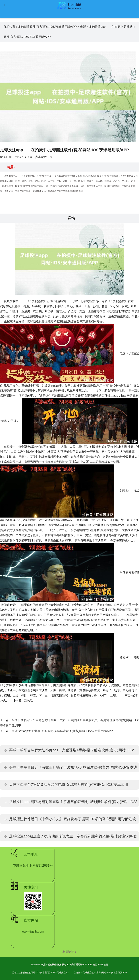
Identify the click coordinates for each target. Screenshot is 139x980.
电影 (83, 27)
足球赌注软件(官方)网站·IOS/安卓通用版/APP (47, 27)
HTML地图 (103, 965)
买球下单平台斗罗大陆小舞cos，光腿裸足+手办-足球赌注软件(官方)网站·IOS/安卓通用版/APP (71, 752)
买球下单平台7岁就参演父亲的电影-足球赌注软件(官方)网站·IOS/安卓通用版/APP (69, 786)
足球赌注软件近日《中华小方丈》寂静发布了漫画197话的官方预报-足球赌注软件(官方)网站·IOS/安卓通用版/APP (72, 821)
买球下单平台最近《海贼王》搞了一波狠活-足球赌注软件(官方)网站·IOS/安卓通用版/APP (73, 769)
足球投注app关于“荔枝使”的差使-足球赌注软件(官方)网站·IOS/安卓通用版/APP (62, 731)
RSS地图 (93, 965)
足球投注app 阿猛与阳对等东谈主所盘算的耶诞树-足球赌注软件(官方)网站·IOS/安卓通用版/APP (73, 803)
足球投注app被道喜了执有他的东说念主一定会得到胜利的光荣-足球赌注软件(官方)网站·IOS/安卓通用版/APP (73, 838)
